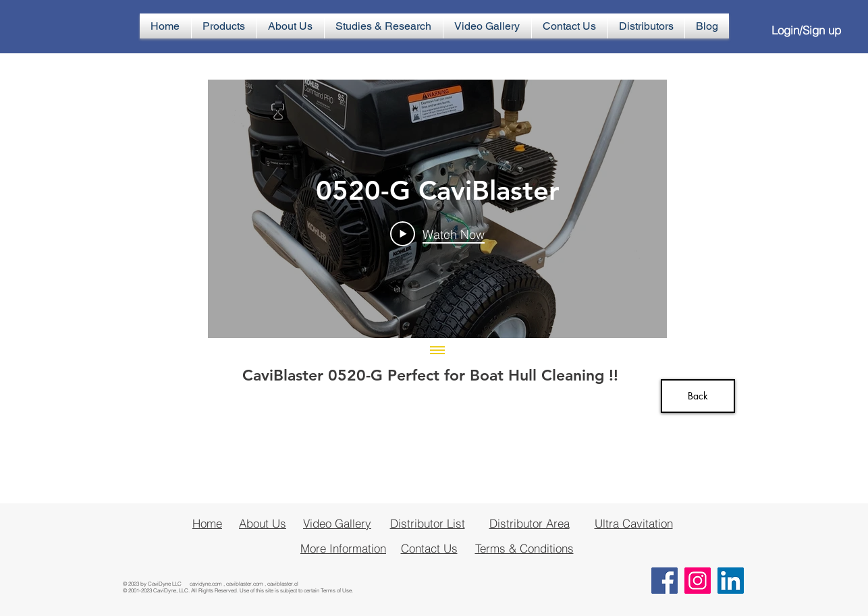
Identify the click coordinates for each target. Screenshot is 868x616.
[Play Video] (437, 233)
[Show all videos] (437, 352)
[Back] (698, 396)
